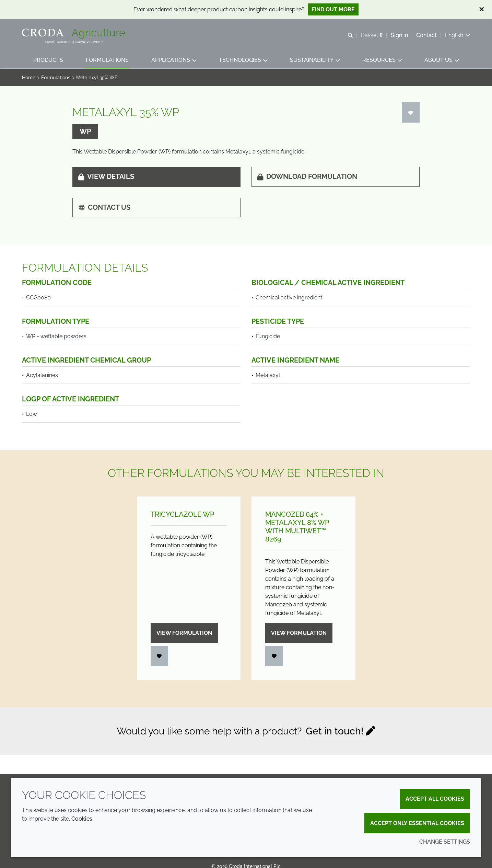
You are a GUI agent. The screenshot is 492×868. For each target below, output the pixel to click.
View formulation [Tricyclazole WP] (184, 633)
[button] (48, 60)
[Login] (411, 112)
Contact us (104, 207)
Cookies (82, 819)
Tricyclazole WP (182, 514)
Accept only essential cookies (417, 823)
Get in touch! (335, 731)
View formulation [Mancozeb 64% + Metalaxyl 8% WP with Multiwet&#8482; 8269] (299, 633)
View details (106, 176)
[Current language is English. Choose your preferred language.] (458, 35)
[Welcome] (74, 34)
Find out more (333, 9)
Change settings (445, 842)
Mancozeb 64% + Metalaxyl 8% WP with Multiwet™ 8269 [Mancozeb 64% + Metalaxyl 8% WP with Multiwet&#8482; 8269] (297, 527)
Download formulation (307, 176)
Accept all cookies (435, 799)
